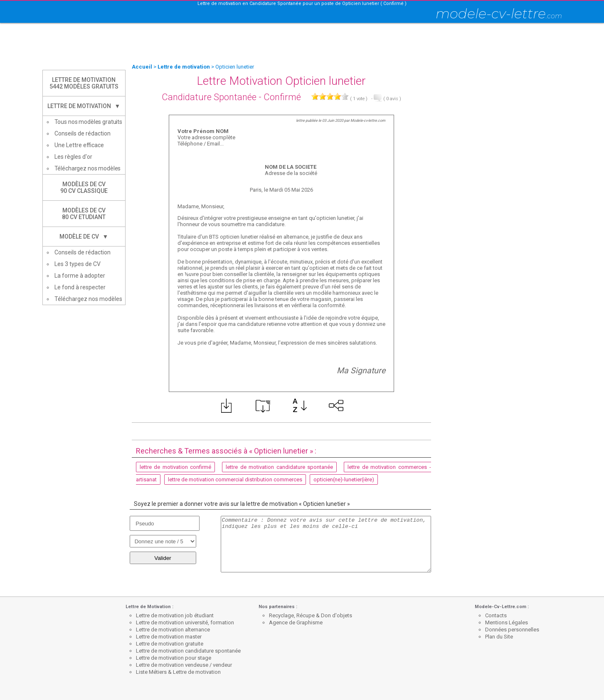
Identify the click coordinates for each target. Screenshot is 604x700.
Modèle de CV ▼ (84, 237)
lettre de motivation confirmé (176, 467)
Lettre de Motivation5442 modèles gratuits (84, 83)
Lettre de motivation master (169, 637)
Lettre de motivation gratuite (170, 644)
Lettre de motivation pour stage (174, 658)
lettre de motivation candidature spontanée (279, 467)
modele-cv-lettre (499, 14)
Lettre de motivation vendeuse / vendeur (184, 665)
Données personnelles (512, 630)
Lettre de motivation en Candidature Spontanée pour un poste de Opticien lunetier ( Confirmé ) (302, 4)
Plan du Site (499, 637)
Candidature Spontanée (209, 97)
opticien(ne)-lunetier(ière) (344, 479)
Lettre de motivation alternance (173, 630)
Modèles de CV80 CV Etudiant (84, 214)
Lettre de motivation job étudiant (175, 615)
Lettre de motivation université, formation (185, 622)
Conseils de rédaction (83, 133)
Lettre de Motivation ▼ (84, 106)
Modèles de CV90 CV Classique (84, 187)
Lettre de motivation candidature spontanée (188, 651)
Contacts (496, 615)
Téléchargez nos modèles (88, 168)
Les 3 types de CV (78, 264)
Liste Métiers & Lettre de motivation (178, 672)
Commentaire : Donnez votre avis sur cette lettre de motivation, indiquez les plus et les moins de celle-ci (326, 544)
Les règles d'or (73, 157)
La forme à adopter (80, 276)
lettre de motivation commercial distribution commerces (235, 479)
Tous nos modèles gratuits (89, 122)
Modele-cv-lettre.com (368, 121)
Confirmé (282, 97)
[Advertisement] (302, 44)
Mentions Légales (507, 622)
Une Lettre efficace (79, 145)
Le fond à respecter (80, 287)
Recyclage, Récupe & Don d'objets (311, 615)
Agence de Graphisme (296, 622)
